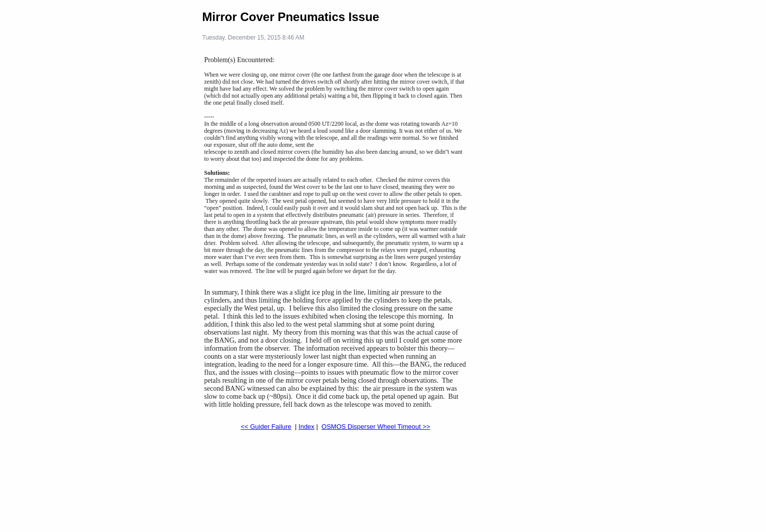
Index (307, 427)
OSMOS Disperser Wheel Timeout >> (376, 427)
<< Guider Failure (266, 427)
